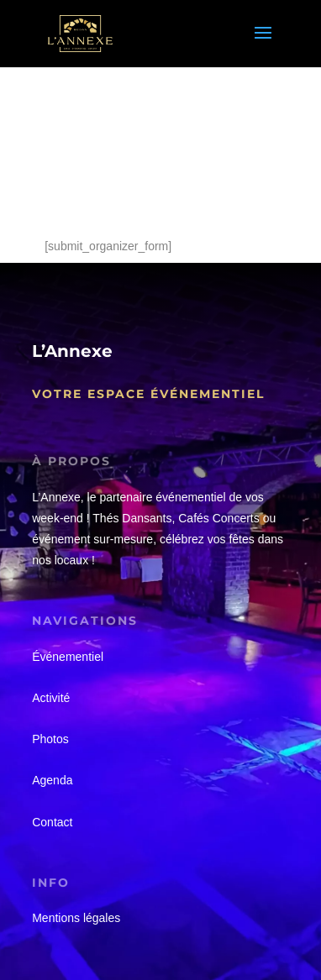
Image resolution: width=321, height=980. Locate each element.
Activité (51, 698)
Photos (50, 739)
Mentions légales (76, 918)
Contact (52, 822)
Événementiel (68, 657)
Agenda (52, 780)
